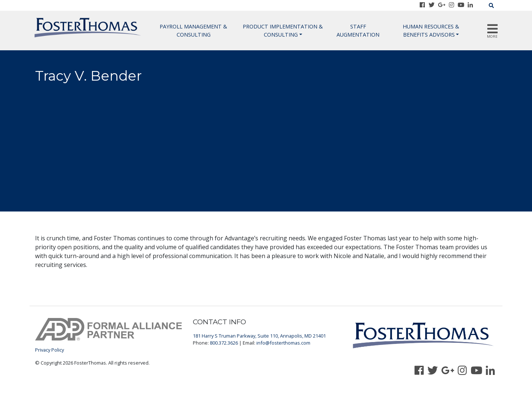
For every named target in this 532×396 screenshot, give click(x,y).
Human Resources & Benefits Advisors (431, 31)
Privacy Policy (50, 350)
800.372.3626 (224, 343)
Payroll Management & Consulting (193, 31)
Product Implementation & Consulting (283, 31)
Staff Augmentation (358, 31)
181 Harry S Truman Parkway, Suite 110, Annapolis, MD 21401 (259, 336)
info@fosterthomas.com (283, 343)
